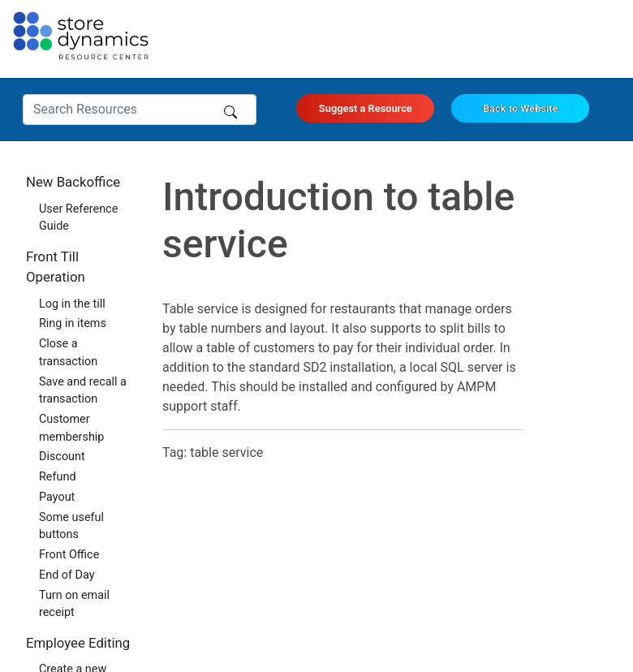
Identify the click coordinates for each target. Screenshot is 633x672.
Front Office (69, 555)
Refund (58, 477)
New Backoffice (73, 182)
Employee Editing (78, 643)
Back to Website (521, 108)
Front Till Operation (56, 267)
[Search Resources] (140, 110)
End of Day (67, 575)
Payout (57, 497)
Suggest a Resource (366, 108)
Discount (62, 457)
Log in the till (72, 304)
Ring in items (73, 323)
